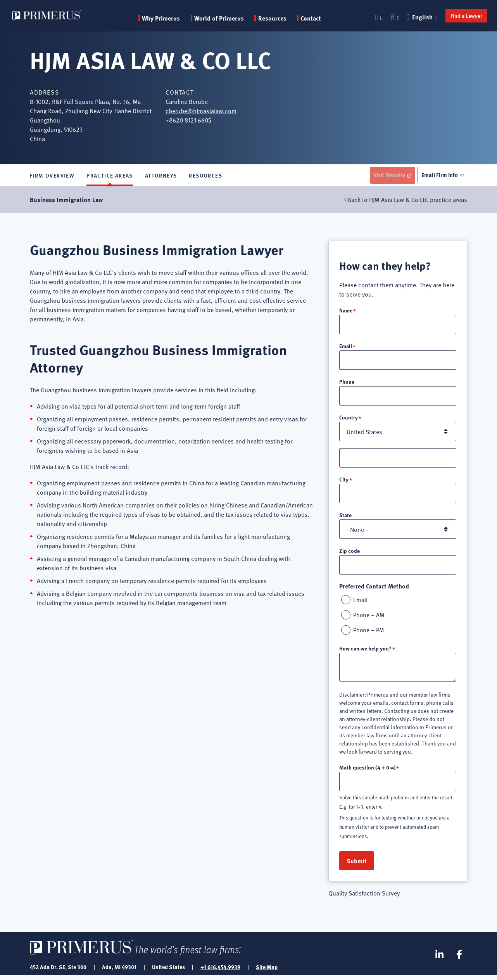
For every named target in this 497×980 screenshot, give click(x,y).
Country (349, 419)
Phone (347, 383)
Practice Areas (110, 176)
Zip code (349, 554)
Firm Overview (52, 176)
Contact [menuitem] (313, 18)
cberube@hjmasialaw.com (201, 110)
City (344, 482)
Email (346, 347)
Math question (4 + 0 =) (367, 771)
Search (393, 18)
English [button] (419, 17)
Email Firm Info (439, 176)
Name (346, 311)
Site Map (267, 971)
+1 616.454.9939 (220, 971)
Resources (205, 176)
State (345, 518)
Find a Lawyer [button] (462, 16)
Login (377, 18)
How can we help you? (365, 652)
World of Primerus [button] (221, 18)
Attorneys (161, 176)
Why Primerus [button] (163, 18)
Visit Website (386, 176)
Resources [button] (275, 18)
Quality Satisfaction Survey (364, 897)
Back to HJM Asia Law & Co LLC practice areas (407, 201)
